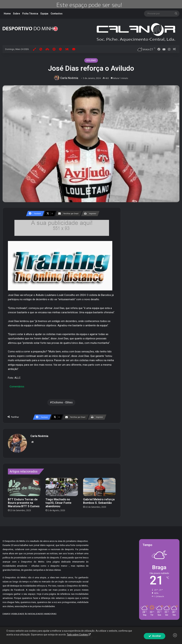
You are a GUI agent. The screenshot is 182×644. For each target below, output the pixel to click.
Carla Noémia (69, 78)
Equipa (44, 14)
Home (7, 14)
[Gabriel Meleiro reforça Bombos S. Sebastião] (99, 487)
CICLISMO (91, 60)
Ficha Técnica (30, 14)
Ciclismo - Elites (62, 402)
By (119, 632)
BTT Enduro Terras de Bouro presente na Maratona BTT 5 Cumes (24, 503)
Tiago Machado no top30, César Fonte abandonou (58, 503)
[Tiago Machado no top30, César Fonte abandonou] (62, 487)
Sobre (16, 14)
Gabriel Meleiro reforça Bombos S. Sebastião (99, 501)
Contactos (57, 14)
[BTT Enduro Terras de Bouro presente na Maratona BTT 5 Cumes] (24, 487)
